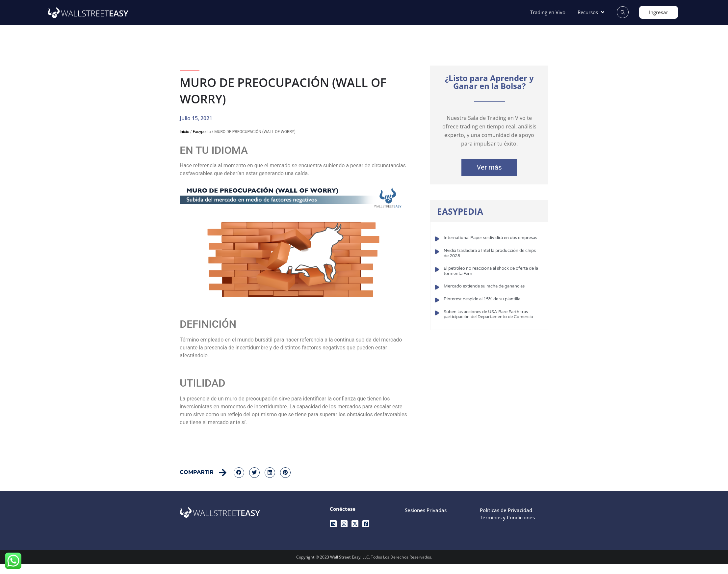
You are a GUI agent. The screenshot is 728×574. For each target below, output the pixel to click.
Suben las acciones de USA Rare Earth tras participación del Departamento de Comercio (488, 314)
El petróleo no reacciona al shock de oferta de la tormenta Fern (491, 271)
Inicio (184, 132)
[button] (239, 473)
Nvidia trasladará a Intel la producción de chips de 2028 (490, 253)
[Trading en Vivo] (548, 12)
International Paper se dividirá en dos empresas (490, 238)
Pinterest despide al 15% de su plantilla (482, 299)
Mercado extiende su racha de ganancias (484, 286)
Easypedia (202, 132)
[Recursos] (592, 12)
